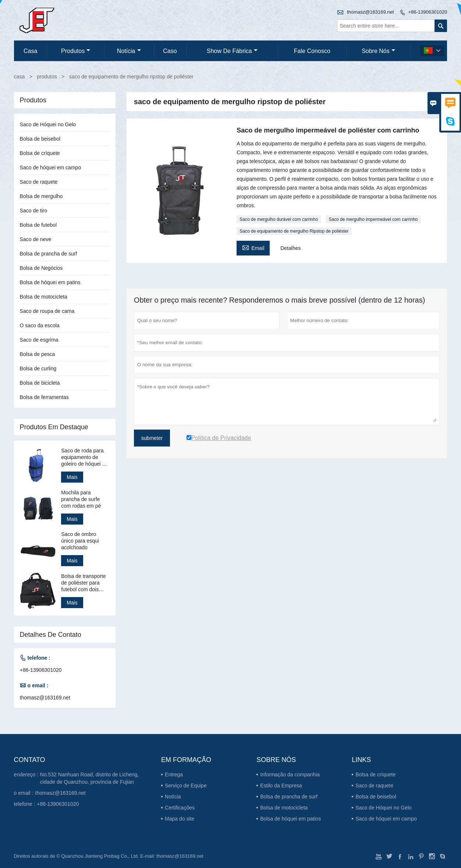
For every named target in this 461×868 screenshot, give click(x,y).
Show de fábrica (232, 51)
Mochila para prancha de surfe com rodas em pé (81, 499)
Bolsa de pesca (38, 354)
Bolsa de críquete (40, 153)
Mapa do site (180, 819)
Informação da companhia (290, 775)
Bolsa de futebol (38, 225)
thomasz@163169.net (370, 12)
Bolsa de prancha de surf (49, 254)
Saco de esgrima (39, 340)
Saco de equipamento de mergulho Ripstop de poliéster (294, 231)
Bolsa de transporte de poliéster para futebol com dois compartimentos (83, 583)
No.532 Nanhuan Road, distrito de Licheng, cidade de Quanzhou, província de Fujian (90, 778)
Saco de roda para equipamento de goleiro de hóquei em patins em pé (85, 457)
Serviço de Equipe (186, 786)
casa (30, 51)
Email (253, 247)
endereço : (26, 775)
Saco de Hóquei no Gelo (48, 124)
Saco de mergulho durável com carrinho (279, 219)
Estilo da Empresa (281, 786)
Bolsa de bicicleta (40, 383)
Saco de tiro (34, 211)
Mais (72, 477)
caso (170, 51)
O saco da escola (40, 325)
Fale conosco (312, 51)
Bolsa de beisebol (40, 139)
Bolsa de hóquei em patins (50, 282)
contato (30, 760)
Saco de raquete (39, 182)
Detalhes (290, 248)
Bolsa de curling (38, 368)
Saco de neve (36, 239)
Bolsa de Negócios (41, 268)
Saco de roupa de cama (47, 311)
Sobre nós (378, 51)
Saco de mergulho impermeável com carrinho (373, 219)
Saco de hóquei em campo (51, 167)
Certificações (180, 808)
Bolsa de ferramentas (44, 397)
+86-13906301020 (428, 12)
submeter (152, 438)
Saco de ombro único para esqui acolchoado (80, 541)
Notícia (173, 797)
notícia (129, 51)
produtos (76, 51)
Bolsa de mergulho (41, 196)
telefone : (25, 804)
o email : (24, 793)
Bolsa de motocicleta (44, 297)
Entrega (174, 775)
